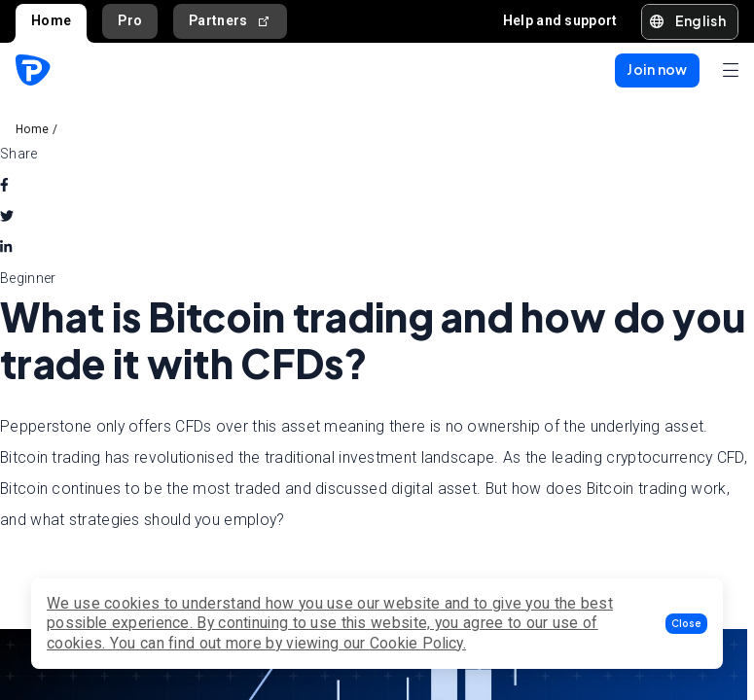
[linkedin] (6, 247)
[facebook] (4, 185)
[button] (686, 624)
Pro (130, 20)
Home (51, 20)
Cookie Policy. (418, 643)
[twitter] (7, 216)
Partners (230, 21)
